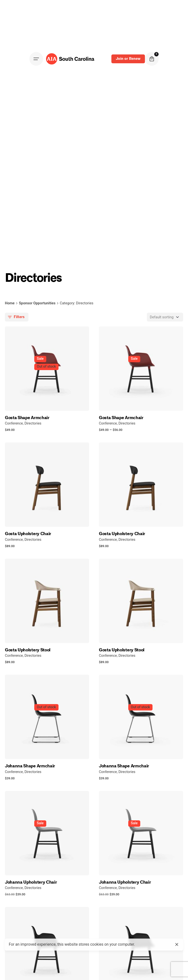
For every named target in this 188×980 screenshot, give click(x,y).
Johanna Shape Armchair (30, 766)
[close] (177, 944)
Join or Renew (128, 59)
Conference (14, 423)
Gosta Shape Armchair (27, 418)
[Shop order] (165, 317)
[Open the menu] (36, 59)
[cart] (152, 59)
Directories (33, 423)
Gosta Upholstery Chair (28, 534)
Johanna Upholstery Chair (31, 882)
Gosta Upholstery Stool (28, 650)
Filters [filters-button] (16, 317)
